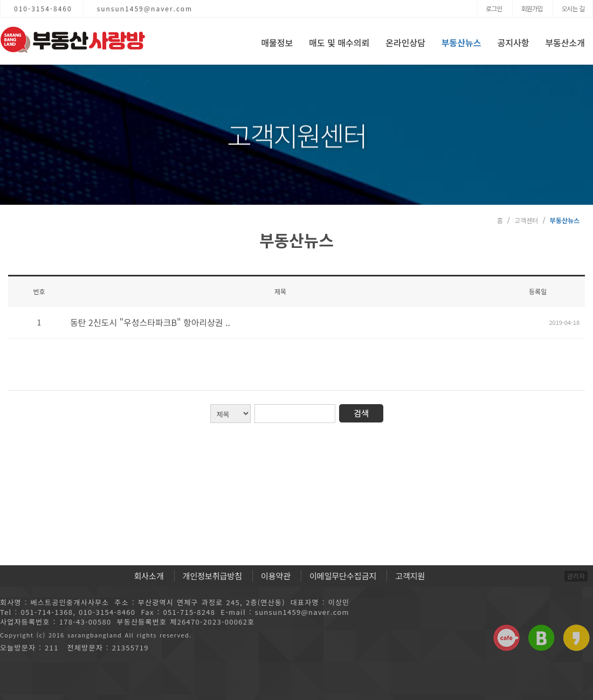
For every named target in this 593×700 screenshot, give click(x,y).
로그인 (494, 8)
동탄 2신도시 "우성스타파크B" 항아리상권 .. (150, 322)
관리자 (576, 576)
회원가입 (532, 8)
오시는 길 (573, 8)
